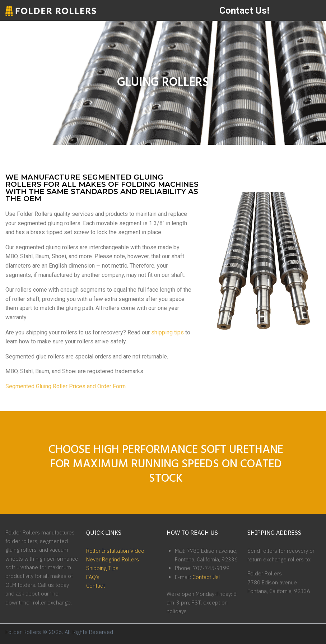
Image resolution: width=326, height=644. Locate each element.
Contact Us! (244, 10)
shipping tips (167, 332)
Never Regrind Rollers (113, 559)
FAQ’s (93, 577)
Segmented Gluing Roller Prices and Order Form (66, 386)
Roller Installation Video (115, 551)
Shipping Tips (102, 568)
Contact (96, 586)
